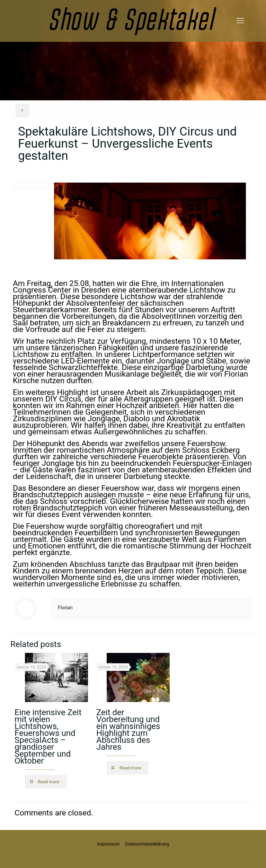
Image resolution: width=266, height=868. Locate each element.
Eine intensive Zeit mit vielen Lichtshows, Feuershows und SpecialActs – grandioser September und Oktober (48, 737)
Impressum (108, 844)
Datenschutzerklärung (147, 844)
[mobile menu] (240, 21)
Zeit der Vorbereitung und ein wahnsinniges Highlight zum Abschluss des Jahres (128, 730)
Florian (65, 608)
